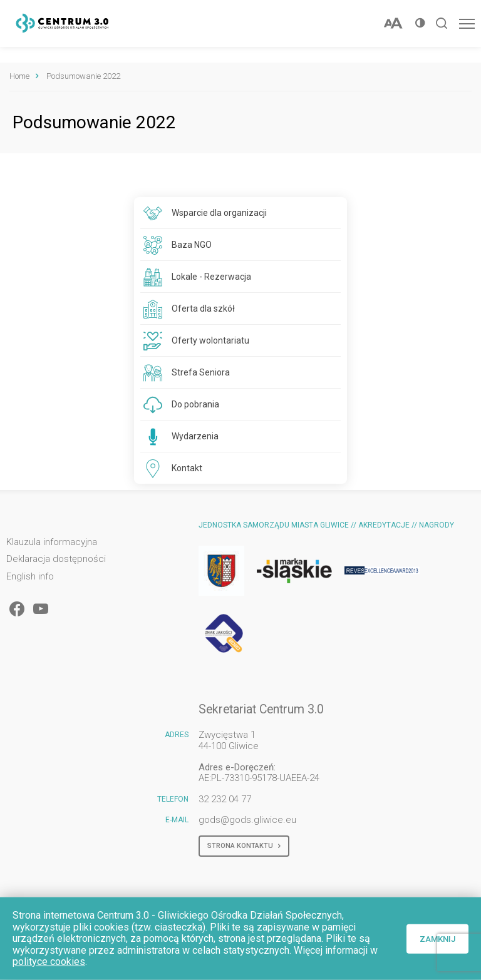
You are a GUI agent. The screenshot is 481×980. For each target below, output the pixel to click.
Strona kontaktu (244, 846)
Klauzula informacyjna (52, 542)
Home (19, 76)
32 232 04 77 (225, 799)
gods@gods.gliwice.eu (247, 820)
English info (30, 577)
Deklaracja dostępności (56, 559)
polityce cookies (49, 962)
